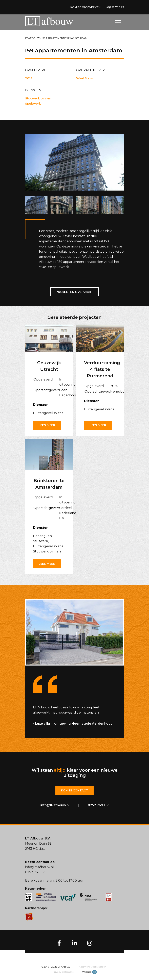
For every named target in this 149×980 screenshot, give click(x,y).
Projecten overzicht (74, 292)
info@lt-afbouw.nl (55, 806)
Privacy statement (63, 972)
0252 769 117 (98, 806)
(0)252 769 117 (114, 8)
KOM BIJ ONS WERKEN (81, 8)
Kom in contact (74, 791)
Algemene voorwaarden (93, 967)
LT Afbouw (32, 38)
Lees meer (47, 425)
